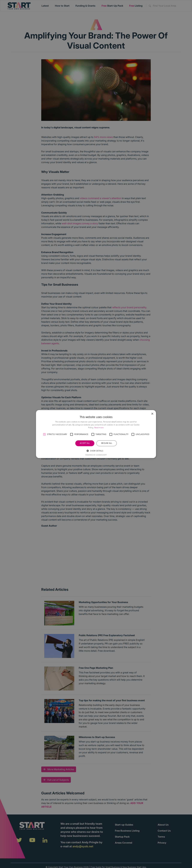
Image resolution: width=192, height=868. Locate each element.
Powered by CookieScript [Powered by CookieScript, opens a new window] (96, 455)
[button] (44, 434)
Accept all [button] (85, 443)
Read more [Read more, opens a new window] (99, 428)
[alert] (96, 434)
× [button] (152, 414)
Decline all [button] (107, 443)
